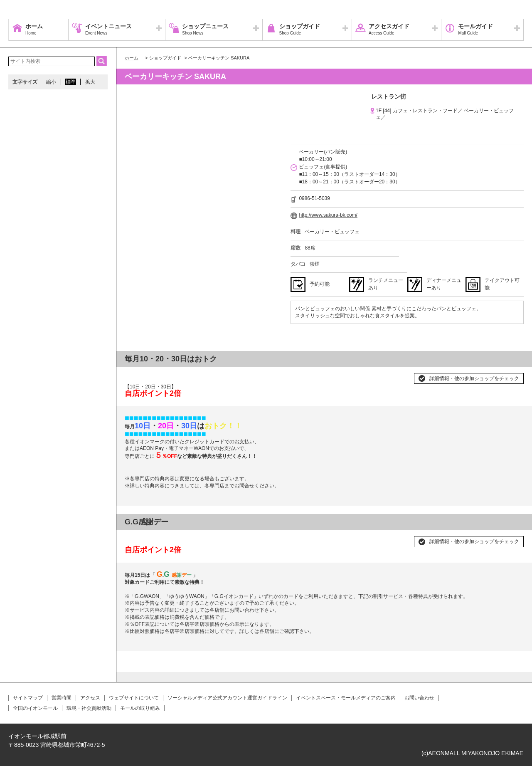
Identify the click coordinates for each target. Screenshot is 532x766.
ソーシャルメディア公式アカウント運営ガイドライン (227, 698)
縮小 (51, 82)
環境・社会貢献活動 (89, 708)
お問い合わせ (419, 698)
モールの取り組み (140, 708)
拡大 (90, 82)
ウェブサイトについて (134, 698)
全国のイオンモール (35, 708)
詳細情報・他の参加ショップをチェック (474, 378)
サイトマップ (28, 698)
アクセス (90, 698)
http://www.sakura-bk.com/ (328, 215)
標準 (71, 82)
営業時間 (62, 698)
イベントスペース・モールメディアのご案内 (346, 698)
